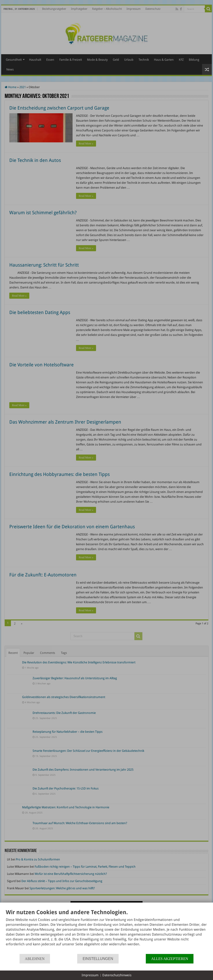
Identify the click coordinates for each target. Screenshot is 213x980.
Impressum (90, 975)
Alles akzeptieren (170, 959)
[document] (106, 931)
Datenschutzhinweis (117, 975)
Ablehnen (35, 959)
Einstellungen (98, 959)
